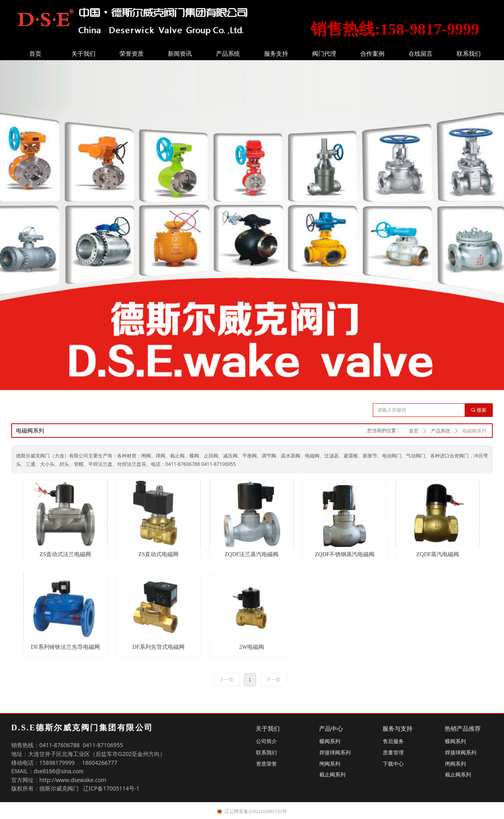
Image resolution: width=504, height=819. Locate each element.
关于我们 (83, 54)
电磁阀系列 (474, 431)
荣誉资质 (132, 54)
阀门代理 (324, 54)
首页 (35, 54)
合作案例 (372, 54)
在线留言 (421, 54)
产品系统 (228, 54)
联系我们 (469, 54)
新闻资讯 (180, 54)
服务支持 (276, 54)
